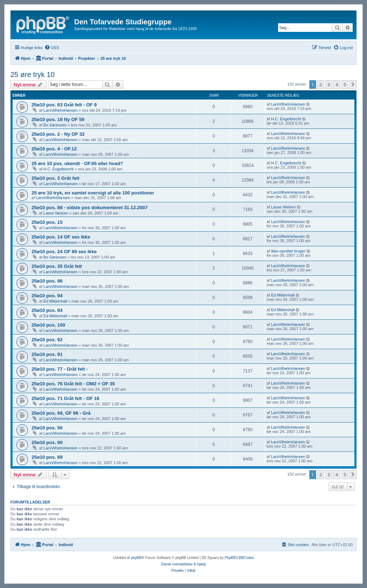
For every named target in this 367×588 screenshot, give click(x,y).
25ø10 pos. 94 (47, 296)
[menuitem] (52, 48)
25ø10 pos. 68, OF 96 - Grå (61, 413)
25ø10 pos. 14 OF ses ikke (61, 237)
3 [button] (329, 85)
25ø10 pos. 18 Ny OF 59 (58, 119)
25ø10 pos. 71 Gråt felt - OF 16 (65, 398)
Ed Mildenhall (55, 301)
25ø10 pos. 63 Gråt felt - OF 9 (64, 105)
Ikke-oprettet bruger (288, 251)
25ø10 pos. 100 (48, 325)
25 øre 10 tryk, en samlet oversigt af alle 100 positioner (93, 193)
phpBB (136, 558)
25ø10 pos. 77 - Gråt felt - (60, 369)
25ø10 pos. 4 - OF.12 (54, 149)
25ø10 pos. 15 (47, 222)
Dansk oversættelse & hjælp (183, 564)
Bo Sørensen (55, 125)
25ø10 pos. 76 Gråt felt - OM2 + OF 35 (73, 384)
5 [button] (345, 85)
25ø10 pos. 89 (47, 457)
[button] (353, 85)
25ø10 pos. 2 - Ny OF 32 (58, 134)
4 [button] (337, 85)
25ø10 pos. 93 (47, 310)
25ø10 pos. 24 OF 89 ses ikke (64, 252)
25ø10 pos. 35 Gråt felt (57, 266)
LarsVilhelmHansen (60, 110)
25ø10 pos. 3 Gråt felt (55, 178)
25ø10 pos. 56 (47, 428)
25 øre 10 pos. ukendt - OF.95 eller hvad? (77, 163)
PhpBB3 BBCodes (239, 558)
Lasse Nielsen (56, 213)
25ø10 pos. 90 (47, 442)
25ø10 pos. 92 (47, 340)
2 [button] (321, 85)
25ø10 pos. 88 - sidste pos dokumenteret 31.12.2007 (90, 208)
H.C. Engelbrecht (286, 119)
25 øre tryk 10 (32, 74)
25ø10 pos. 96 (47, 281)
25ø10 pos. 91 (47, 354)
